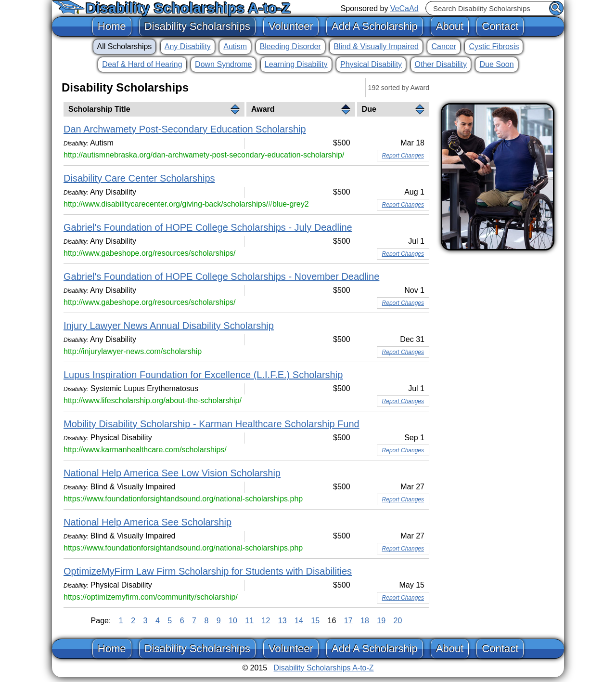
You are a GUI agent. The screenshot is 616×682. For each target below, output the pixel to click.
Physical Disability (371, 64)
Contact (500, 26)
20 (398, 621)
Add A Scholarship (375, 26)
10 (233, 621)
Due (369, 109)
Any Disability (188, 46)
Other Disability (441, 64)
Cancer (444, 46)
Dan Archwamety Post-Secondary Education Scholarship (185, 129)
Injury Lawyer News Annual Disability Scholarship (169, 326)
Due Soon (496, 64)
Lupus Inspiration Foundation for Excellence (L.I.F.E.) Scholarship (203, 375)
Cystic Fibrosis (494, 46)
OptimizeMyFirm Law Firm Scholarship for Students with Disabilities (208, 571)
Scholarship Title (99, 109)
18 (365, 621)
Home (112, 26)
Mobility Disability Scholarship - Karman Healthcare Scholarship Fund (212, 424)
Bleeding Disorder (290, 46)
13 (282, 621)
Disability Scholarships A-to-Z (188, 8)
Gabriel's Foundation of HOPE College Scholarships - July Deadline (208, 227)
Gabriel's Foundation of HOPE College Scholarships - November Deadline (221, 276)
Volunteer (291, 26)
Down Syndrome (223, 64)
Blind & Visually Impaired (376, 46)
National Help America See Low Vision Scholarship (172, 473)
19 (381, 621)
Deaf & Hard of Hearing (142, 64)
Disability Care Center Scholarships (139, 178)
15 (315, 621)
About (450, 26)
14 (299, 621)
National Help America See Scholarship (148, 522)
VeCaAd (404, 8)
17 (348, 621)
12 (266, 621)
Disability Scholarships (197, 26)
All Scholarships (125, 46)
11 (249, 621)
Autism (235, 46)
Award (263, 109)
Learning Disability (296, 64)
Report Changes (403, 156)
